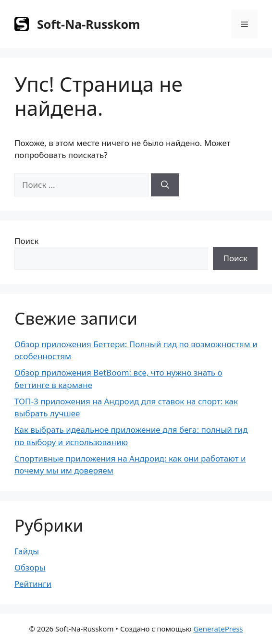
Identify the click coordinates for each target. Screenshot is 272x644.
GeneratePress (218, 629)
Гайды (27, 551)
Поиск (27, 241)
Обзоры (30, 567)
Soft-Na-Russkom (88, 24)
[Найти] (165, 185)
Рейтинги (33, 584)
